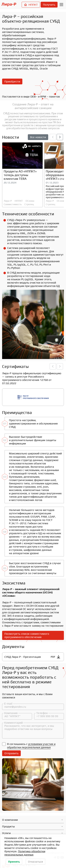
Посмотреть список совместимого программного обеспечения (27, 635)
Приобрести (12, 81)
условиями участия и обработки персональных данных (31, 746)
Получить (49, 5)
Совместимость (13, 204)
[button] (60, 137)
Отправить (11, 753)
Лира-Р (8, 201)
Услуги (6, 833)
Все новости (38, 137)
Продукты (8, 826)
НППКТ (31, 5)
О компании (10, 820)
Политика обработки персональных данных (25, 853)
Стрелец (29, 204)
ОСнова (30, 201)
